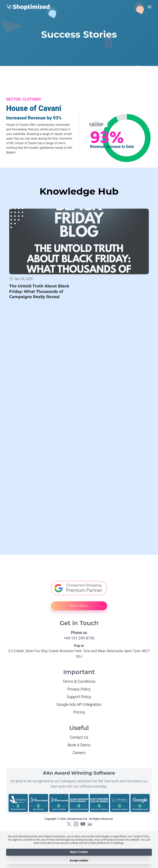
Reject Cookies (79, 852)
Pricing (79, 712)
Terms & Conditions (79, 682)
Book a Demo (79, 606)
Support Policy (79, 697)
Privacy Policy (79, 689)
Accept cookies (79, 861)
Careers (79, 753)
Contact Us (79, 737)
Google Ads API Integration (79, 705)
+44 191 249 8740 (79, 638)
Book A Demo (79, 745)
